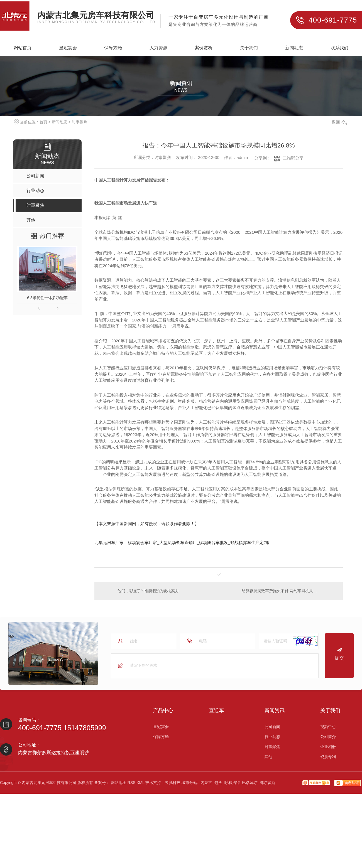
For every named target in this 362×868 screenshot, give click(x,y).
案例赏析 (204, 48)
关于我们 (249, 48)
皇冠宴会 (68, 48)
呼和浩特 (232, 784)
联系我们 (339, 48)
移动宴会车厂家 (142, 543)
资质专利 (328, 758)
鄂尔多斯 (268, 784)
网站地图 (119, 784)
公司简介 (328, 738)
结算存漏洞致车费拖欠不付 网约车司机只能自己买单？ (289, 591)
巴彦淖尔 (250, 784)
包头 (218, 784)
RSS (132, 784)
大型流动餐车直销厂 (178, 543)
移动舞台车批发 (213, 543)
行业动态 (272, 738)
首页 (43, 122)
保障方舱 (113, 48)
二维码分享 (293, 158)
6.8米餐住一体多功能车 (47, 298)
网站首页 (23, 48)
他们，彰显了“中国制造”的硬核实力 (149, 591)
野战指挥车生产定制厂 (251, 543)
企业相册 (328, 748)
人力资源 (158, 48)
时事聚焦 (80, 122)
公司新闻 (272, 728)
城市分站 (189, 784)
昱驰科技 (173, 784)
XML (140, 784)
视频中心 (328, 728)
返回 (339, 122)
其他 (268, 758)
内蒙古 (206, 784)
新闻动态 (294, 48)
